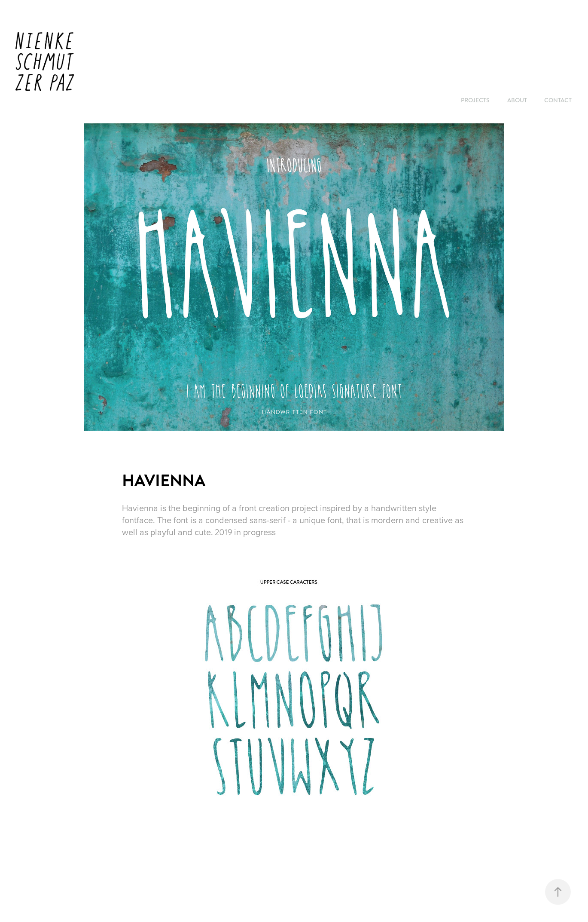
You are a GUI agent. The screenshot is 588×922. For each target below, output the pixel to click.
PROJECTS (475, 100)
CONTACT (558, 100)
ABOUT (517, 100)
